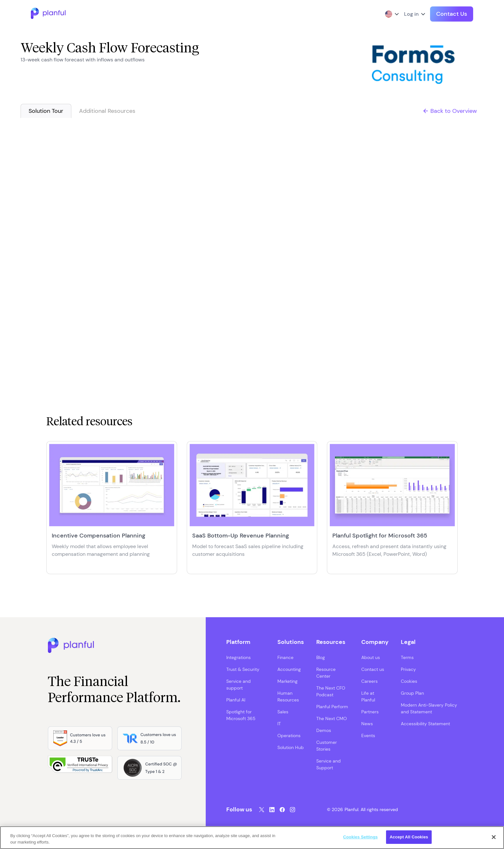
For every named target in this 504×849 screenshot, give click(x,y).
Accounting (289, 669)
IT (279, 724)
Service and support (239, 685)
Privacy (408, 669)
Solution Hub (291, 747)
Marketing (288, 681)
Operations (289, 736)
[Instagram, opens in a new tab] (292, 810)
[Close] (494, 837)
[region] (252, 838)
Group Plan (412, 693)
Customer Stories (327, 746)
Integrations (239, 657)
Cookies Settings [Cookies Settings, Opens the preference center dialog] (361, 837)
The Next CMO (332, 718)
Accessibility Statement (425, 724)
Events (368, 736)
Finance (285, 657)
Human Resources (288, 696)
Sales (283, 712)
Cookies (409, 681)
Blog (321, 657)
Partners (370, 712)
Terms (407, 657)
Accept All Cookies (409, 837)
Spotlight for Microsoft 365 (241, 715)
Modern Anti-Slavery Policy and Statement (429, 708)
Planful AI (236, 700)
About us (371, 657)
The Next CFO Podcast (331, 691)
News (367, 724)
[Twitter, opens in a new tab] (262, 810)
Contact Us (452, 14)
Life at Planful (368, 696)
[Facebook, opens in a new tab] (282, 810)
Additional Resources (107, 111)
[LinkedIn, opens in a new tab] (272, 810)
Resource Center (326, 673)
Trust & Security (243, 669)
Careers (369, 681)
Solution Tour (46, 111)
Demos (324, 730)
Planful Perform (332, 707)
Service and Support (328, 764)
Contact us (373, 669)
